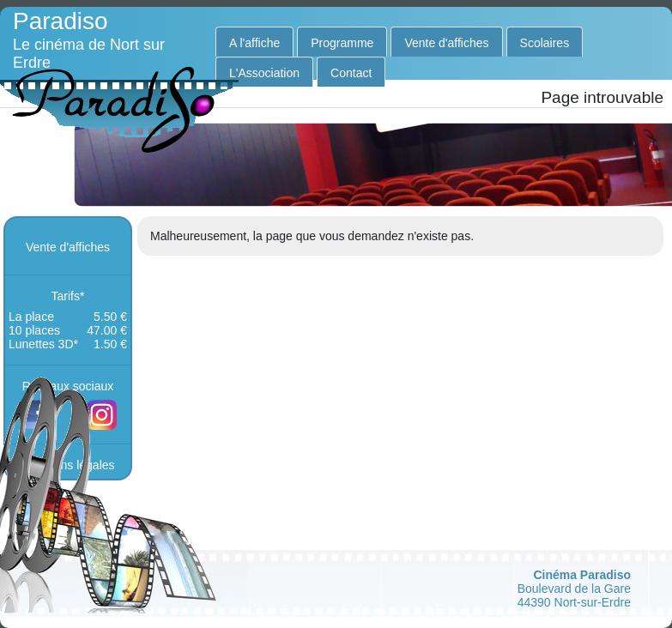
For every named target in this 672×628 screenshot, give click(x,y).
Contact (351, 73)
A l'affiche (254, 43)
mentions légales (69, 465)
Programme (342, 43)
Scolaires (545, 43)
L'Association (264, 73)
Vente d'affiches (446, 43)
